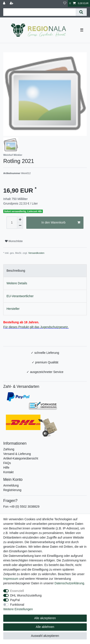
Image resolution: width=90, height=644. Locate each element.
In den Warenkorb (61, 223)
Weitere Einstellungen (18, 609)
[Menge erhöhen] (20, 220)
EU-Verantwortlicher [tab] (20, 296)
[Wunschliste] (65, 3)
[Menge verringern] (20, 226)
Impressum (11, 579)
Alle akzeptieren (45, 618)
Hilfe (6, 468)
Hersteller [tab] (13, 309)
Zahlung (9, 449)
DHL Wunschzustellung (26, 595)
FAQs (7, 463)
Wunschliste (14, 241)
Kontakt (8, 472)
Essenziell (17, 591)
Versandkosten (36, 253)
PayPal (15, 600)
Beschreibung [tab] (16, 271)
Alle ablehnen (45, 627)
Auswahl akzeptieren (45, 636)
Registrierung (12, 490)
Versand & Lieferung (17, 454)
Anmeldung (11, 485)
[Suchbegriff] (39, 12)
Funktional (17, 605)
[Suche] (81, 12)
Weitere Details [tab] (17, 283)
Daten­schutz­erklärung (69, 583)
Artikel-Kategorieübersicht (21, 458)
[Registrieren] (12, 3)
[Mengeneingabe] (12, 223)
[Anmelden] (5, 3)
